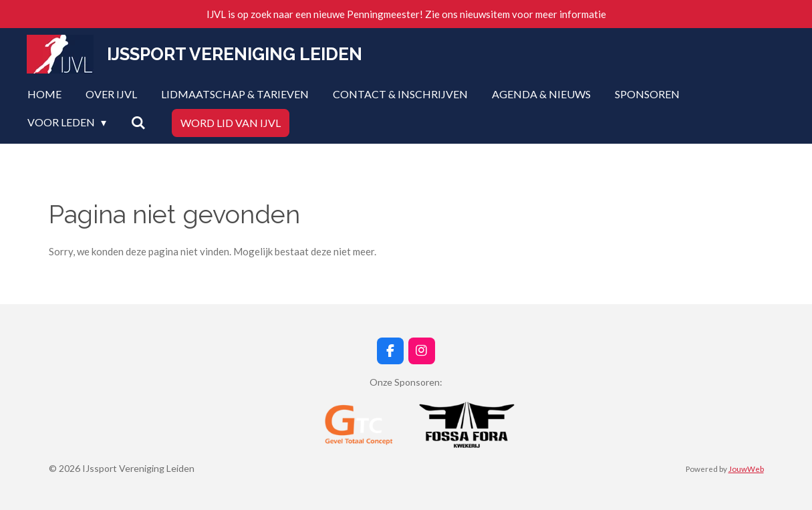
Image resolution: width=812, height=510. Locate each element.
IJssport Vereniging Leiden (235, 54)
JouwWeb (746, 469)
